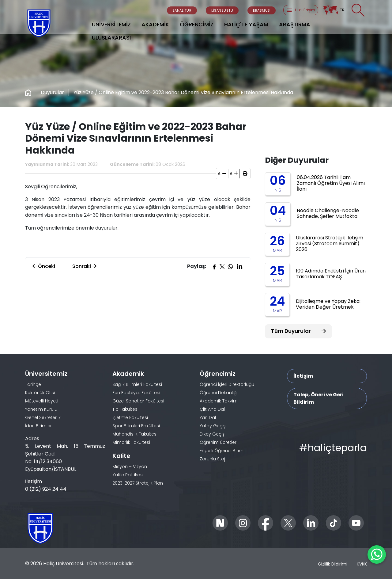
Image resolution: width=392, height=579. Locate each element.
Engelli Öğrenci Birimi (222, 451)
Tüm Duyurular (298, 331)
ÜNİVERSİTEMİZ (111, 24)
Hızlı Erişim (301, 10)
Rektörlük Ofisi (40, 393)
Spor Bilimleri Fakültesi (136, 426)
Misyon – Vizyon (130, 467)
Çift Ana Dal (212, 409)
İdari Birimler (38, 426)
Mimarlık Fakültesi (131, 442)
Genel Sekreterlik (43, 417)
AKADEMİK (155, 24)
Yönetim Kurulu (41, 409)
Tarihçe (33, 384)
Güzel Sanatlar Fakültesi (138, 401)
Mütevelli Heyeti (42, 401)
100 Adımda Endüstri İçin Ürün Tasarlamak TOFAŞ (331, 274)
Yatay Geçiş (213, 426)
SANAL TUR (182, 10)
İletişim (303, 376)
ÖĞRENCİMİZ (197, 24)
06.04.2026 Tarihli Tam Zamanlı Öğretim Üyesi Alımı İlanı (331, 183)
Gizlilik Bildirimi (333, 564)
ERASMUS (262, 10)
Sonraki (84, 266)
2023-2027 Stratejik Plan (138, 483)
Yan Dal (208, 417)
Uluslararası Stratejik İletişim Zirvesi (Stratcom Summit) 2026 (330, 244)
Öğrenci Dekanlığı (219, 393)
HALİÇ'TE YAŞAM (246, 24)
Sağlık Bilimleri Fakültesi (137, 384)
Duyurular (52, 92)
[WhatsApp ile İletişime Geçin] (377, 554)
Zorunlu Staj (212, 459)
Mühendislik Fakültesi (135, 434)
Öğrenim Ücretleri (219, 442)
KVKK (362, 564)
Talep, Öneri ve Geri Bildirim (318, 398)
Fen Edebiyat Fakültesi (136, 393)
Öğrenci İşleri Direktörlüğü (227, 384)
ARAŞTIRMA (295, 24)
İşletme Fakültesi (130, 417)
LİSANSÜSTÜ (222, 10)
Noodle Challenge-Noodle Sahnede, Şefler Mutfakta (328, 213)
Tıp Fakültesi (125, 409)
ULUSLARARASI (111, 38)
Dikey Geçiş (212, 434)
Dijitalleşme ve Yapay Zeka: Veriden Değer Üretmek (328, 304)
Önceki (44, 266)
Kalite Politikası (128, 475)
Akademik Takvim (219, 401)
